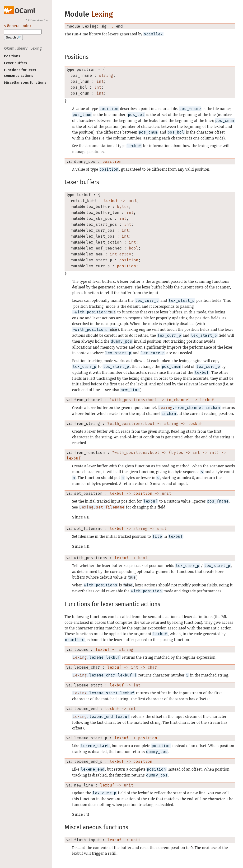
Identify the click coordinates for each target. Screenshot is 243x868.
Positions (12, 56)
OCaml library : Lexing (23, 48)
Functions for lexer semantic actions (20, 73)
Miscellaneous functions (25, 82)
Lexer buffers (16, 63)
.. (111, 26)
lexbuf (111, 201)
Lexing (102, 14)
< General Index (18, 26)
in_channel (178, 400)
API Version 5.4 (37, 20)
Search (13, 37)
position (112, 161)
